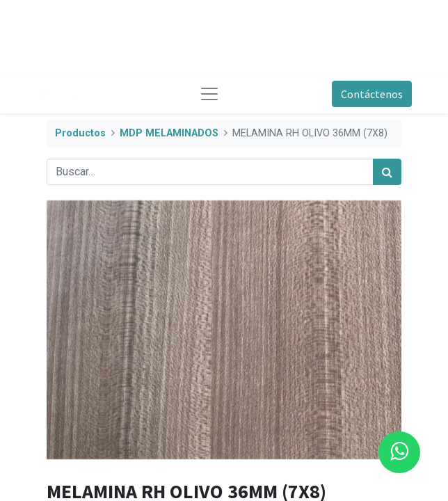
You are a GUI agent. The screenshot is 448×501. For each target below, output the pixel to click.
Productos (80, 133)
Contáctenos (372, 94)
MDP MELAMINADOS (169, 133)
